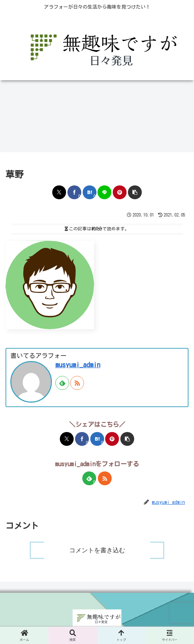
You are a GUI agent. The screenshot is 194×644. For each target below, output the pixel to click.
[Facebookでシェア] (74, 192)
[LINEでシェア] (104, 192)
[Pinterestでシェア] (120, 192)
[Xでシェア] (59, 192)
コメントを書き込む (97, 550)
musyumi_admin (78, 365)
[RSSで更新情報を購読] (77, 383)
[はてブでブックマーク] (90, 192)
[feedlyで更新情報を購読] (62, 383)
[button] (135, 192)
